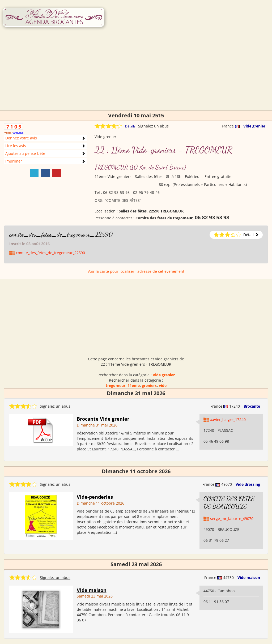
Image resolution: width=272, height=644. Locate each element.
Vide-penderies (95, 497)
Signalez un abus (153, 126)
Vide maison (249, 577)
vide (163, 385)
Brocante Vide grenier (103, 419)
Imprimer (14, 161)
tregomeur (116, 385)
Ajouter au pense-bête (25, 153)
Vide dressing (248, 484)
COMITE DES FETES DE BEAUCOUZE (229, 502)
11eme (134, 385)
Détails (130, 126)
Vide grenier (254, 126)
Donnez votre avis (21, 138)
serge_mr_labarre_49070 (232, 519)
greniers (149, 385)
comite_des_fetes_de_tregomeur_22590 (61, 234)
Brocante (252, 406)
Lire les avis (16, 146)
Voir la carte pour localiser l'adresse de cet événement (136, 271)
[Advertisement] (136, 73)
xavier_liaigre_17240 (228, 419)
